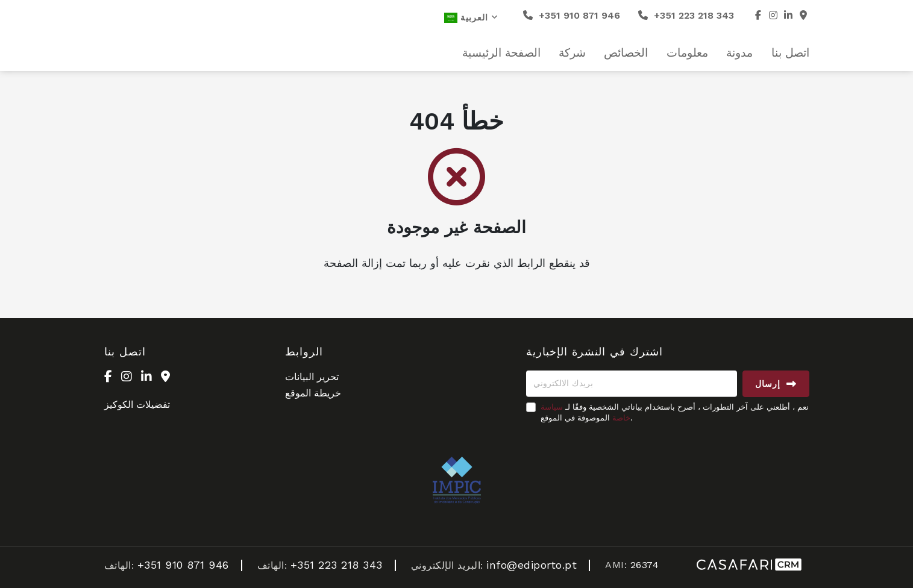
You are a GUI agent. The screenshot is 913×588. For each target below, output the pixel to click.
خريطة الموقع (313, 393)
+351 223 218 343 (686, 15)
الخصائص (626, 53)
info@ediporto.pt (532, 565)
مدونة (739, 53)
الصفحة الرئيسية (501, 53)
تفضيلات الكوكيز (137, 405)
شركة (572, 53)
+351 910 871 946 (572, 15)
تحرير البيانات (312, 377)
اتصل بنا (790, 53)
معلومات (687, 53)
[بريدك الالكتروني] (632, 384)
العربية (471, 18)
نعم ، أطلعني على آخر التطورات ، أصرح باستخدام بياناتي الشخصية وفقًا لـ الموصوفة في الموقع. (675, 412)
